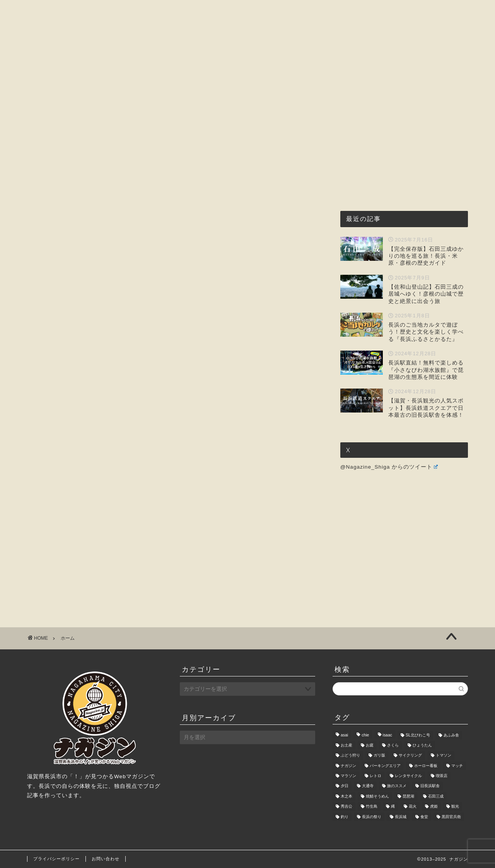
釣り (345, 817)
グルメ (196, 74)
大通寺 (368, 786)
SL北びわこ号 (418, 735)
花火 (413, 807)
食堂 (424, 817)
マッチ (457, 766)
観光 (455, 807)
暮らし (341, 74)
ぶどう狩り (350, 756)
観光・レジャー (246, 74)
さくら (393, 745)
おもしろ (300, 74)
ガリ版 (379, 756)
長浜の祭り (372, 817)
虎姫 (434, 807)
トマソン (444, 756)
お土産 (346, 745)
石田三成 (436, 796)
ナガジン (348, 766)
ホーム (98, 74)
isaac (387, 735)
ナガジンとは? (147, 74)
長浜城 (401, 817)
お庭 (370, 745)
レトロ (376, 776)
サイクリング (410, 756)
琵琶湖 (408, 796)
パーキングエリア (385, 766)
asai (344, 735)
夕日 (345, 786)
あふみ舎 (451, 735)
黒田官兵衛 (451, 817)
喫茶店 (442, 776)
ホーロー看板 (426, 766)
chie (365, 735)
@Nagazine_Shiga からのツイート (389, 467)
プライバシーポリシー (56, 859)
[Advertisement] (174, 211)
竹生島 (372, 807)
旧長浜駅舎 (430, 786)
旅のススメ (397, 786)
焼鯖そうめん (377, 796)
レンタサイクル (408, 776)
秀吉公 (346, 807)
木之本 (346, 796)
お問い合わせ (388, 74)
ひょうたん (422, 745)
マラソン (348, 776)
